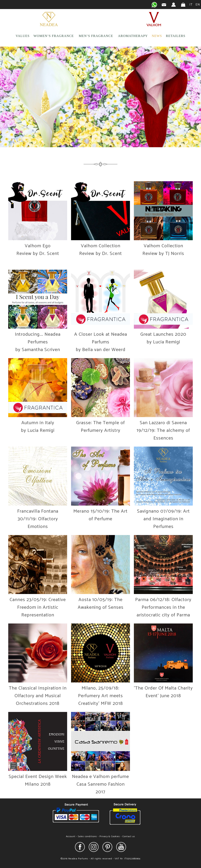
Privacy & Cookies (110, 836)
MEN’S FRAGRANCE (96, 36)
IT (191, 5)
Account (71, 836)
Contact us (129, 836)
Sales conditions (87, 836)
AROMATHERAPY (133, 36)
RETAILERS (176, 36)
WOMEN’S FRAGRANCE (54, 36)
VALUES (23, 36)
